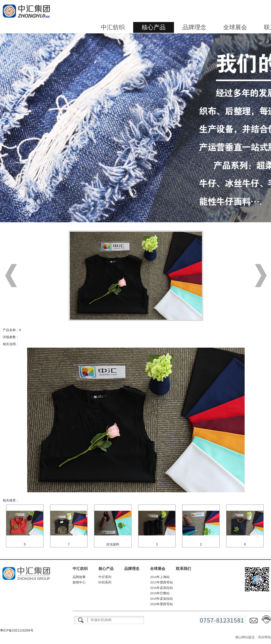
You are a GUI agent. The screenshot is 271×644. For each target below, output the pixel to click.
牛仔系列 (105, 577)
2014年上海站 (160, 577)
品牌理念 (194, 27)
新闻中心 (79, 582)
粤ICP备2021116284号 (17, 630)
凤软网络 (264, 637)
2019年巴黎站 (160, 593)
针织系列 (105, 582)
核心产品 (154, 27)
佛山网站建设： (247, 637)
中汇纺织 (113, 27)
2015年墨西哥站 (161, 582)
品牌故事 (79, 577)
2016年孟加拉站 (161, 588)
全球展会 (235, 27)
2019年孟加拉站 (161, 599)
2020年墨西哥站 (161, 604)
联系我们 (183, 569)
